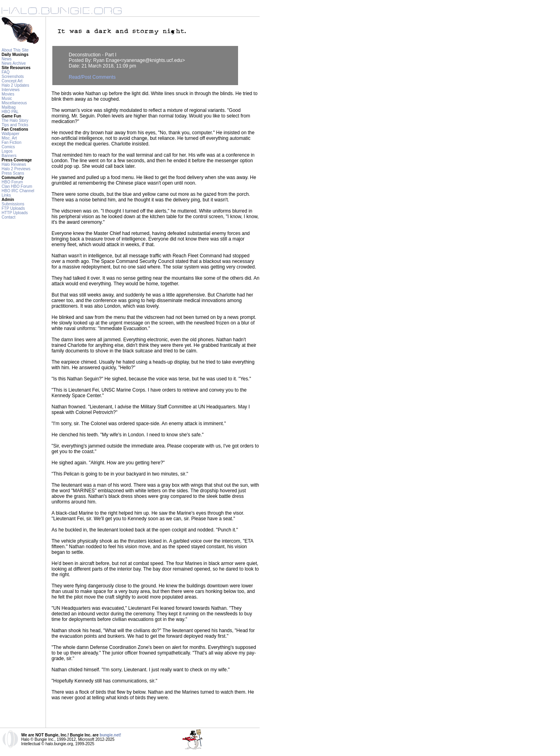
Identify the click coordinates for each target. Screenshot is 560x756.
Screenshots (13, 77)
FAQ (6, 72)
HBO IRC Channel (18, 191)
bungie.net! (111, 735)
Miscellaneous (14, 103)
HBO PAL (10, 112)
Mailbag (9, 107)
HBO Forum (12, 182)
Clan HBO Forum (17, 186)
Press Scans (13, 173)
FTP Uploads (13, 208)
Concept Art (12, 81)
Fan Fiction (11, 142)
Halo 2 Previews (16, 169)
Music (7, 98)
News (7, 59)
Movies (8, 94)
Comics (8, 147)
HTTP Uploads (15, 213)
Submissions (13, 204)
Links (6, 195)
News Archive (14, 63)
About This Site (15, 50)
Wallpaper (11, 134)
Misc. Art (9, 138)
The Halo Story (15, 120)
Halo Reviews (14, 164)
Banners (9, 156)
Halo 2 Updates (15, 85)
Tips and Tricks (15, 125)
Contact (8, 217)
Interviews (11, 90)
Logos (7, 151)
